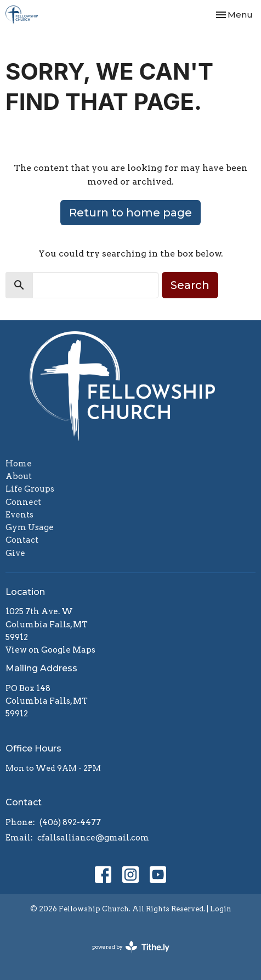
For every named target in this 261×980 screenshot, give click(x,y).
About (19, 476)
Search (190, 285)
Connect (23, 502)
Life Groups (30, 489)
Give (15, 553)
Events (19, 515)
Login (221, 909)
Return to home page (130, 213)
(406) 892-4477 (70, 822)
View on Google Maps (50, 650)
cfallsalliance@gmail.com (93, 838)
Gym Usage (30, 527)
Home (19, 464)
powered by (131, 947)
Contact (22, 540)
